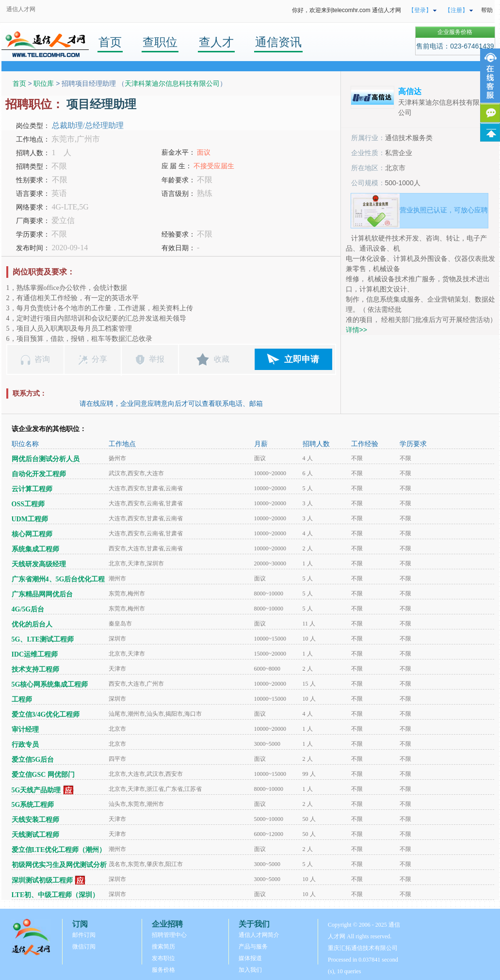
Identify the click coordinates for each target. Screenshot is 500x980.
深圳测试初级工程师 (42, 880)
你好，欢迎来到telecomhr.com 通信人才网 (347, 10)
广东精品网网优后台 (42, 594)
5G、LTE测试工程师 (43, 639)
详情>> (356, 330)
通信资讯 (278, 42)
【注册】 (456, 10)
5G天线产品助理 (36, 790)
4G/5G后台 (28, 609)
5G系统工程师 (33, 805)
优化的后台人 (32, 624)
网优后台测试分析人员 (46, 459)
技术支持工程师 (35, 669)
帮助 (487, 10)
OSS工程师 (28, 504)
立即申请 (302, 359)
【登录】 (420, 10)
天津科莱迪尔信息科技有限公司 (172, 83)
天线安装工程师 (35, 820)
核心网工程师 (32, 534)
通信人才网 (21, 9)
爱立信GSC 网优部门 (43, 775)
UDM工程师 (30, 519)
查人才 (216, 42)
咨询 (42, 359)
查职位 (160, 42)
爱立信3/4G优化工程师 (46, 715)
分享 (99, 359)
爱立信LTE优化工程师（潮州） (59, 850)
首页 (110, 42)
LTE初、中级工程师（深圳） (56, 895)
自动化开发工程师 (39, 474)
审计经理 (25, 730)
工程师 (22, 699)
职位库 (44, 83)
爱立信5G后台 (33, 760)
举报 (157, 359)
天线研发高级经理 (39, 564)
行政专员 (25, 745)
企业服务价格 (455, 32)
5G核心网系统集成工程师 (50, 684)
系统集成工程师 (35, 549)
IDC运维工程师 (35, 654)
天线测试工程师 (35, 835)
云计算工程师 (32, 489)
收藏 (222, 359)
